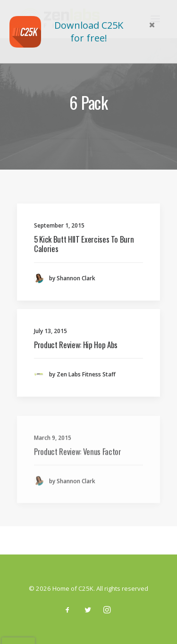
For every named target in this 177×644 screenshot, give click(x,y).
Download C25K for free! (89, 32)
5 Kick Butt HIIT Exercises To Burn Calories (84, 244)
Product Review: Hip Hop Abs (76, 345)
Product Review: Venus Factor (77, 474)
